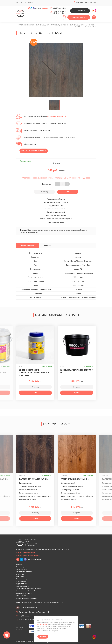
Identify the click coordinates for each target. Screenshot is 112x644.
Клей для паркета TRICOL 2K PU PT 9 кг (76, 371)
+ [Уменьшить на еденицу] (67, 184)
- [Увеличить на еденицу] (57, 184)
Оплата (19, 3)
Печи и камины (21, 596)
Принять (43, 637)
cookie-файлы (42, 624)
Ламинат (19, 565)
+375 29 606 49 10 (34, 559)
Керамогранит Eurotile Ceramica (26, 591)
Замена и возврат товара (24, 603)
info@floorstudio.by (60, 8)
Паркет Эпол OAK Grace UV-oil (75, 479)
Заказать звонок (79, 17)
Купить (68, 192)
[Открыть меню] (94, 17)
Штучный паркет (21, 581)
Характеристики (28, 245)
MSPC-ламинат (21, 577)
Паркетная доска (22, 567)
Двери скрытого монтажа (24, 593)
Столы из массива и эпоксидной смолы (29, 589)
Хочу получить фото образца (34, 151)
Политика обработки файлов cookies (28, 556)
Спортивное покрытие (23, 579)
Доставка (29, 3)
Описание (48, 245)
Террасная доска (21, 584)
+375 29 (41, 8)
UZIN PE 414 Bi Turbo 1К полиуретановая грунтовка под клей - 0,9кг (34, 373)
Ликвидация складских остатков (26, 598)
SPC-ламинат (20, 574)
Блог (62, 603)
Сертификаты (55, 603)
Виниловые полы (21, 569)
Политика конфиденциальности (26, 552)
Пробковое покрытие (23, 586)
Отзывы (46, 603)
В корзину (44, 192)
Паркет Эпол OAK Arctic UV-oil (33, 479)
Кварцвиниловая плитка (24, 572)
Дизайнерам (80, 10)
